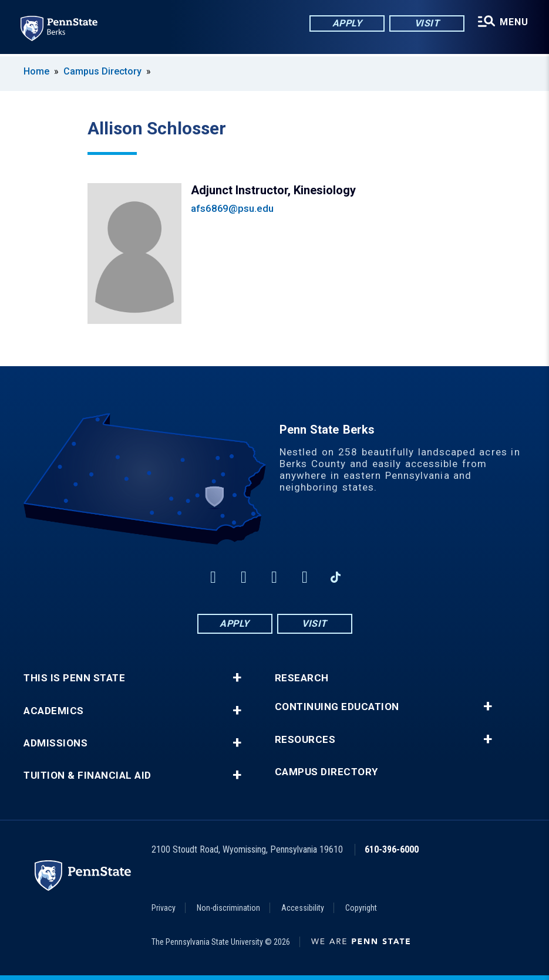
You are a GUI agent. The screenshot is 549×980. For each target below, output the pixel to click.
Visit (427, 23)
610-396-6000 (392, 849)
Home (36, 71)
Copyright (361, 908)
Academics (54, 711)
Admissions (55, 743)
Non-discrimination (228, 908)
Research (302, 678)
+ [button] (237, 678)
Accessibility (303, 908)
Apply (347, 23)
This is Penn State (74, 678)
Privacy (164, 908)
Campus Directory (102, 71)
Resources (305, 740)
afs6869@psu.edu (232, 208)
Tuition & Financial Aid (87, 775)
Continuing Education (337, 707)
